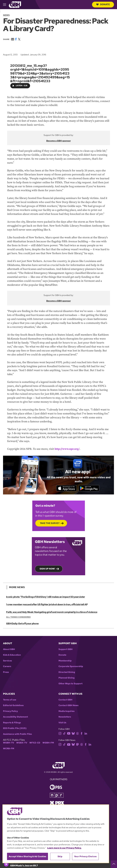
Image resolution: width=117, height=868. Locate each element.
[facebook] (82, 734)
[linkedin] (86, 734)
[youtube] (69, 734)
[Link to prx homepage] (57, 803)
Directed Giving (67, 673)
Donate (103, 4)
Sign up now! (47, 569)
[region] (56, 834)
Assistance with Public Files (17, 735)
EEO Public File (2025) (15, 729)
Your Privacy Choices (85, 856)
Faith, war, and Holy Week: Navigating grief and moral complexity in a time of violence (51, 613)
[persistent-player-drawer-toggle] (114, 864)
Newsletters (65, 718)
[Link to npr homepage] (57, 796)
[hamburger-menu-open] (6, 5)
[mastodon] (77, 745)
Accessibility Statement (15, 718)
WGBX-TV (22, 744)
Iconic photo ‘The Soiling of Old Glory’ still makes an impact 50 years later (45, 597)
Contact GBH (65, 700)
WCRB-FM (9, 749)
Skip (60, 856)
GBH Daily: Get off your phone (22, 624)
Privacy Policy (10, 712)
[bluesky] (73, 734)
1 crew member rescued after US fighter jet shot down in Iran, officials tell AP (47, 605)
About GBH (9, 650)
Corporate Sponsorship (71, 667)
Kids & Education (12, 656)
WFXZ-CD (35, 744)
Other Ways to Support (70, 684)
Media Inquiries (66, 712)
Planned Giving (66, 679)
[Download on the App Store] (65, 488)
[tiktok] (64, 734)
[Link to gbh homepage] (15, 4)
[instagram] (60, 734)
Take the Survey (50, 524)
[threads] (77, 734)
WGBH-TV (9, 744)
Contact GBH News (68, 706)
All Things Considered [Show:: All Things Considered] (18, 618)
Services (7, 661)
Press (6, 673)
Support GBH (66, 650)
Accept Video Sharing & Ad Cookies (27, 856)
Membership (65, 661)
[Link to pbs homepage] (56, 788)
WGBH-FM (48, 744)
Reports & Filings (12, 723)
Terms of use (10, 700)
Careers (7, 667)
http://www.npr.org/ (67, 449)
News (6, 15)
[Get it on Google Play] (90, 488)
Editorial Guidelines (13, 706)
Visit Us (62, 723)
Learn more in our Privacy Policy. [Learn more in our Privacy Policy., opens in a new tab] (64, 848)
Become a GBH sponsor (59, 141)
